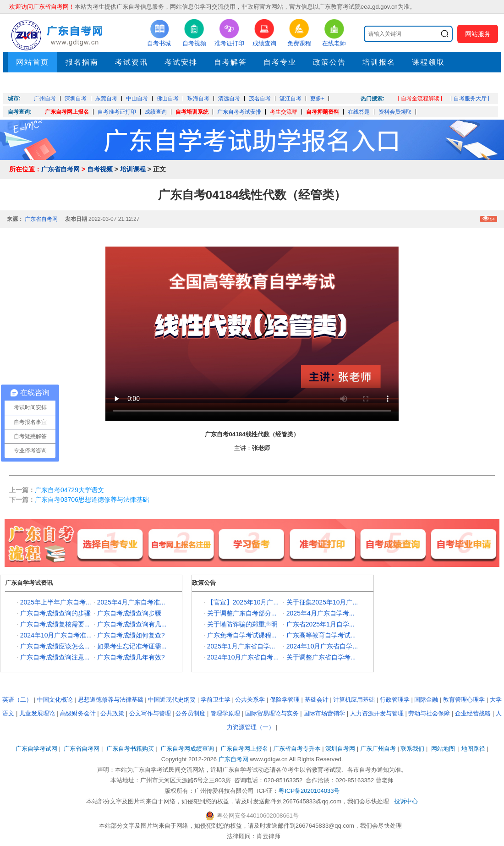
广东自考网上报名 (67, 112)
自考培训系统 (192, 112)
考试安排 (181, 62)
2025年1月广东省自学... (241, 646)
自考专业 (280, 62)
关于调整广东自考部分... (242, 613)
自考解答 (230, 62)
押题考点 (33, 83)
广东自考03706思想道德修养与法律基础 (92, 500)
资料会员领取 (395, 112)
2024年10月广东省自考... (243, 657)
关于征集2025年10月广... (322, 602)
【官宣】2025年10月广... (243, 602)
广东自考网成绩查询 (187, 749)
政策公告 (329, 62)
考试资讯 (131, 62)
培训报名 (379, 62)
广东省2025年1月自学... (320, 624)
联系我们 (412, 749)
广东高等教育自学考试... (321, 635)
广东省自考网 (60, 169)
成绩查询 (156, 112)
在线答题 (359, 112)
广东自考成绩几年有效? (131, 657)
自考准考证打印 (117, 112)
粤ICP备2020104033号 (309, 791)
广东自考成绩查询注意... (55, 657)
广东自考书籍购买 (130, 749)
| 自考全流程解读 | (420, 99)
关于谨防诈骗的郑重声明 (242, 624)
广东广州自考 (378, 749)
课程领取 (428, 62)
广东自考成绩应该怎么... (55, 646)
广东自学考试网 (36, 749)
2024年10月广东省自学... (322, 646)
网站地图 (443, 749)
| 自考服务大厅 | (470, 99)
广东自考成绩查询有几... (132, 624)
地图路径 (474, 749)
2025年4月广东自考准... (131, 602)
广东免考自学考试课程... (242, 635)
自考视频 (100, 169)
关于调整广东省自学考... (321, 657)
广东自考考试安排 (239, 112)
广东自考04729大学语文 (69, 490)
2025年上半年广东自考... (56, 602)
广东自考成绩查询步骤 (129, 613)
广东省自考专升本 (297, 749)
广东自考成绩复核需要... (55, 624)
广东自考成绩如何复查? (131, 635)
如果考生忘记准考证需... (132, 646)
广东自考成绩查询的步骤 (55, 613)
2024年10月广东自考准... (56, 635)
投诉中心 (406, 801)
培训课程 (133, 169)
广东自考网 (233, 759)
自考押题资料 (323, 112)
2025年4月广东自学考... (320, 613)
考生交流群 (284, 112)
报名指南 (82, 62)
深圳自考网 (340, 749)
